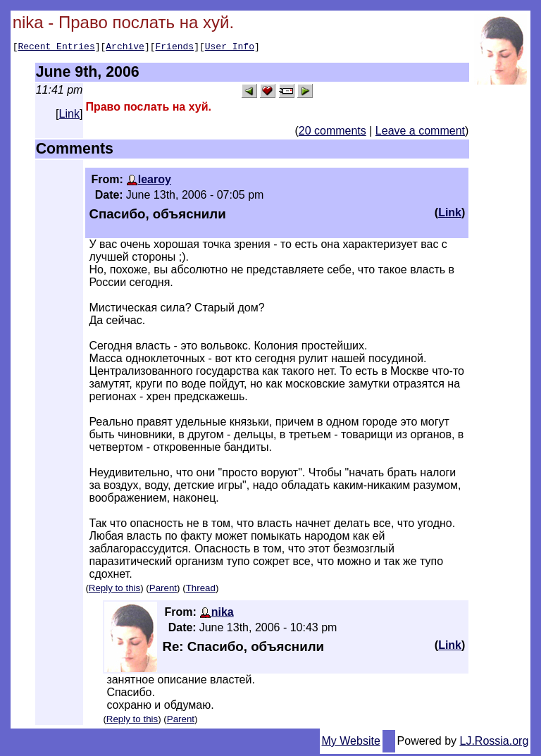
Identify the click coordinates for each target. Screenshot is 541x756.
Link (69, 116)
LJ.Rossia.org (495, 743)
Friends (175, 48)
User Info (230, 48)
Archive (125, 48)
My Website (351, 743)
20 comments (332, 133)
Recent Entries (56, 48)
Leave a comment (420, 133)
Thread (201, 590)
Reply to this (114, 590)
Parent (163, 590)
